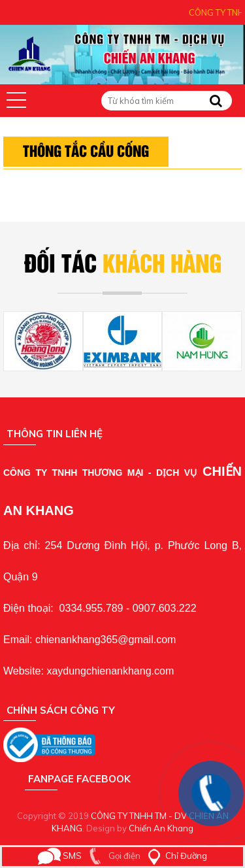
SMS (60, 856)
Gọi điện (112, 856)
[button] (16, 100)
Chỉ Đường (175, 856)
